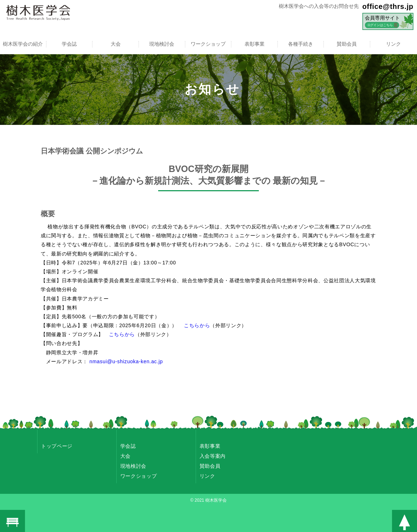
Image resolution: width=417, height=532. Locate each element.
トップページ (57, 446)
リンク (393, 44)
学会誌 (69, 44)
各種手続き (301, 44)
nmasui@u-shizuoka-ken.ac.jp (126, 361)
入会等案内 (213, 456)
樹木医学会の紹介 (23, 44)
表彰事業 (255, 44)
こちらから (197, 325)
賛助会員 (347, 44)
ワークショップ (208, 44)
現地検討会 (162, 44)
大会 (116, 44)
